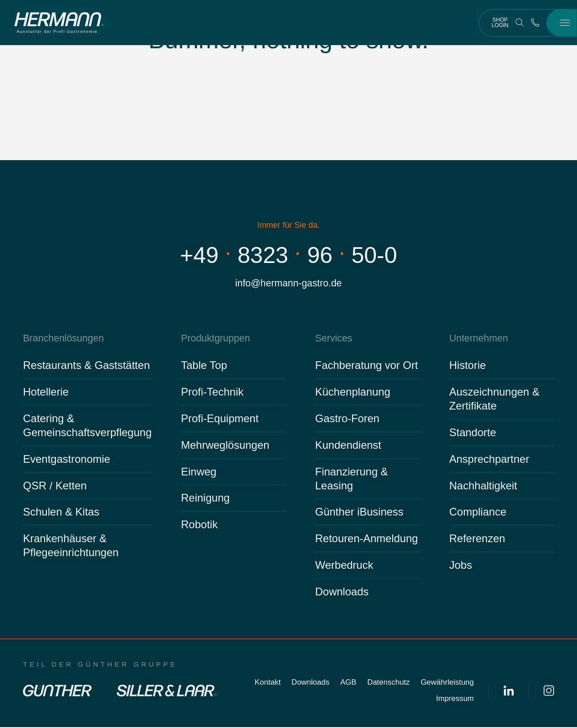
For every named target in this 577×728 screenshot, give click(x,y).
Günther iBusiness (359, 513)
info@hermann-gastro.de (288, 283)
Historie (468, 366)
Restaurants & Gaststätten (86, 366)
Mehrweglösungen (225, 445)
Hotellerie (46, 393)
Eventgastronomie (66, 459)
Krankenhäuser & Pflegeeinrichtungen (71, 546)
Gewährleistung (447, 683)
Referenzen (477, 539)
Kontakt (268, 683)
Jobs (461, 566)
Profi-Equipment (220, 419)
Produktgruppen (215, 339)
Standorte (473, 433)
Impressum (455, 699)
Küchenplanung (353, 393)
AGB (348, 683)
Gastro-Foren (347, 419)
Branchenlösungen (62, 339)
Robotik (199, 525)
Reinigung (206, 499)
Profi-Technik (213, 393)
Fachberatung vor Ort (366, 366)
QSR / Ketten (55, 486)
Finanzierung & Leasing (351, 479)
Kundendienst (348, 445)
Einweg (199, 472)
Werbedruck (344, 566)
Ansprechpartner (489, 459)
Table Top (204, 366)
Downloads (342, 592)
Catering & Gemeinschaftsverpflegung (87, 426)
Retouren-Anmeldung (366, 539)
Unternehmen (478, 339)
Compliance (478, 513)
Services (333, 339)
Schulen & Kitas (61, 513)
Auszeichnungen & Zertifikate (495, 400)
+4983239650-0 (289, 255)
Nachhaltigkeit (483, 486)
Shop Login (500, 23)
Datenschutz (389, 683)
